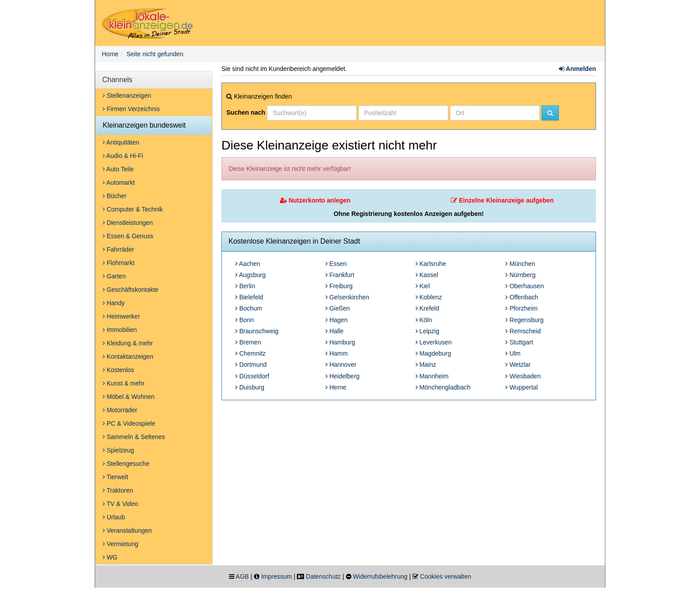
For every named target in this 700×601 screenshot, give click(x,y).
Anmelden (577, 69)
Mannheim (434, 376)
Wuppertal (524, 387)
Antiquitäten (121, 142)
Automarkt (119, 182)
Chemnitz (252, 353)
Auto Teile (118, 169)
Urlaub (114, 517)
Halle (337, 331)
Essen (338, 264)
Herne (338, 387)
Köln (425, 320)
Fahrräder (118, 249)
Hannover (343, 365)
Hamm (339, 353)
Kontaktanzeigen (128, 356)
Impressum (277, 576)
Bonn (247, 320)
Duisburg (252, 387)
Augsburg (252, 275)
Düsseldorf (254, 376)
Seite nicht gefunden (155, 54)
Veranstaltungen (127, 531)
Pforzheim (523, 308)
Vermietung (121, 544)
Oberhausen (527, 286)
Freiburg (341, 286)
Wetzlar (520, 365)
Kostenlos (118, 370)
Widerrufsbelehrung (380, 576)
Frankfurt (342, 275)
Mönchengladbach (445, 387)
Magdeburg (435, 353)
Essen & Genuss (128, 236)
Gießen (340, 308)
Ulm (515, 353)
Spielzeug (118, 450)
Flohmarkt (119, 263)
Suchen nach (246, 112)
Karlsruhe (433, 264)
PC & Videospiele (129, 423)
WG (110, 557)
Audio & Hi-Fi (123, 156)
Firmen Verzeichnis (131, 109)
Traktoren (118, 490)
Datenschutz (323, 576)
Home (110, 54)
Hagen (339, 320)
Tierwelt (115, 477)
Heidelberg (345, 376)
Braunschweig (259, 331)
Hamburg (342, 342)
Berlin (247, 286)
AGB (242, 576)
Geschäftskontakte (131, 290)
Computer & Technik (133, 209)
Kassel (429, 275)
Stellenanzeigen (127, 95)
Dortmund (253, 365)
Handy (114, 303)
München (522, 264)
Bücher (115, 196)
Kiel (424, 286)
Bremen (250, 342)
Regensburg (526, 320)
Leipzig (429, 331)
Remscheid (525, 331)
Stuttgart (521, 342)
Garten (114, 276)
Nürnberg (522, 275)
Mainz (427, 365)
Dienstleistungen (128, 223)
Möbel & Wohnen (129, 397)
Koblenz (431, 297)
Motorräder (120, 410)
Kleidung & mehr (128, 343)
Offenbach (524, 297)
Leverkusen (435, 342)
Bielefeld (251, 297)
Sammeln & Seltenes (134, 437)
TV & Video (120, 504)
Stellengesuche (126, 464)
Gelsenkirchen (350, 297)
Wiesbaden (525, 376)
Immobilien (120, 330)
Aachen (249, 264)
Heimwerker (121, 316)
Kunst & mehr (124, 383)
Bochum (251, 308)
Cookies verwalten (446, 576)
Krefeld (429, 308)
